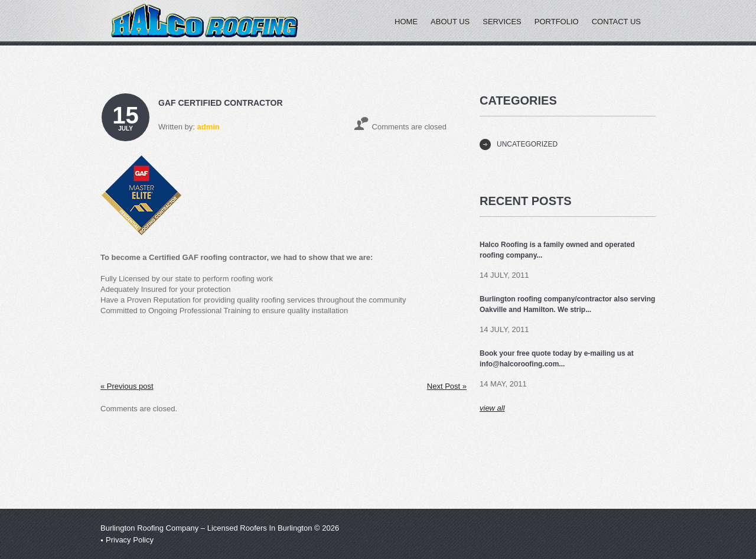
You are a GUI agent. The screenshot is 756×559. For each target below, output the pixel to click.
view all (492, 408)
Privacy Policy (130, 540)
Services (502, 22)
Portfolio (557, 22)
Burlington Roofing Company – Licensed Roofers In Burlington (206, 528)
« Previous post (127, 386)
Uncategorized (527, 144)
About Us (450, 22)
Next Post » (447, 386)
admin (208, 127)
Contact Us (616, 22)
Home (406, 22)
